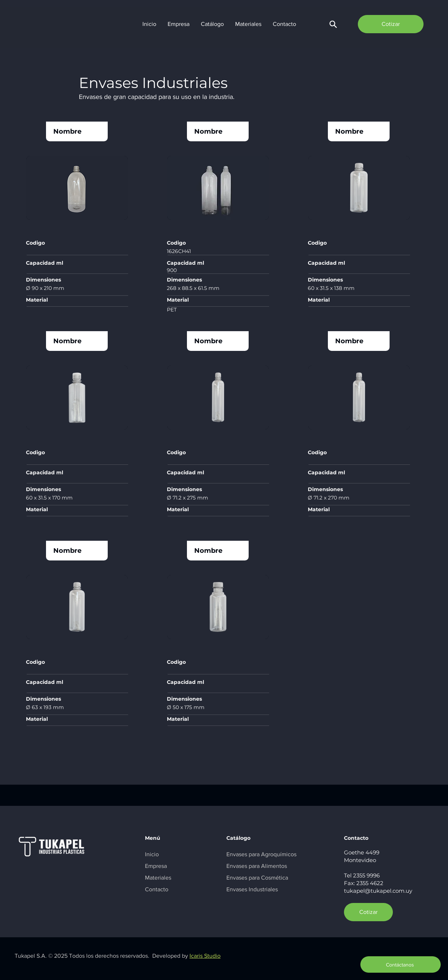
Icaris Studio (205, 956)
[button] (333, 24)
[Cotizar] (391, 24)
